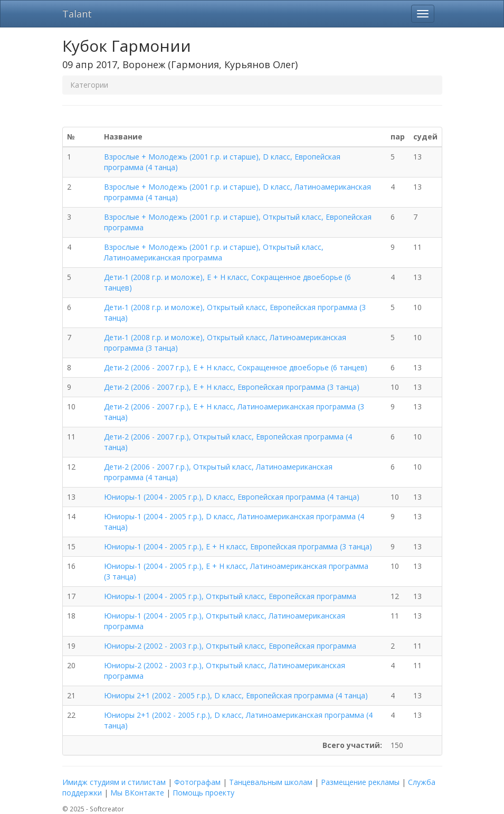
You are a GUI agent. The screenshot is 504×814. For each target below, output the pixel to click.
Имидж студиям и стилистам (114, 782)
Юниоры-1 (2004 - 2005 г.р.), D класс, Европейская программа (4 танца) (232, 497)
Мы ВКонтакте (137, 793)
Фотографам (197, 782)
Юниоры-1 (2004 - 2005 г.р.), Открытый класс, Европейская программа (230, 596)
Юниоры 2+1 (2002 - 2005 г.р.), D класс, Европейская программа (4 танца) (236, 695)
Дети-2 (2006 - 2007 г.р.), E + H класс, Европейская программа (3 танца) (232, 387)
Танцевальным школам (271, 782)
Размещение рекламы (360, 782)
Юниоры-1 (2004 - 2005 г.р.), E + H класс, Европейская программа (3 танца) (238, 546)
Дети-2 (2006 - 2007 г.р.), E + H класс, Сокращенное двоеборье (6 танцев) (236, 367)
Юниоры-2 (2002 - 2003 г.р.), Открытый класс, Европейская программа (230, 646)
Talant (77, 14)
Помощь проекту (203, 793)
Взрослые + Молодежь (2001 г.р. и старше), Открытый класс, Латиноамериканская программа (214, 252)
